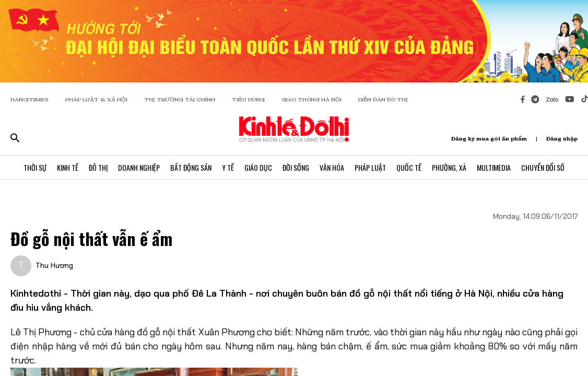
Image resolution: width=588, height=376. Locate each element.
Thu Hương (54, 265)
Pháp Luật (370, 167)
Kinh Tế (68, 167)
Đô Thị (98, 167)
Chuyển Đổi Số (543, 167)
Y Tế (228, 167)
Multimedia (494, 167)
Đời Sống (296, 167)
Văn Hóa (332, 167)
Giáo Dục (258, 167)
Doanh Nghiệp (139, 167)
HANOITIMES (30, 99)
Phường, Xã (449, 167)
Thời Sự (35, 167)
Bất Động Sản (191, 167)
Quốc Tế (409, 167)
